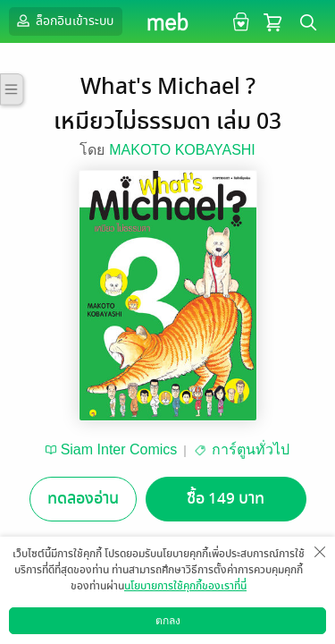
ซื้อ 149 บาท (226, 499)
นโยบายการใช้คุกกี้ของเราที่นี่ (185, 586)
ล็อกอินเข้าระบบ (63, 21)
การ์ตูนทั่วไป (251, 449)
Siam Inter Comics (119, 449)
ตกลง (168, 621)
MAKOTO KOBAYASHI (182, 150)
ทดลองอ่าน (83, 499)
